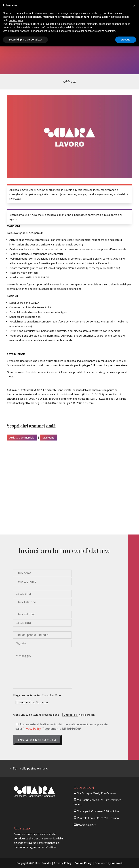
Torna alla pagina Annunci (30, 768)
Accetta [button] (126, 40)
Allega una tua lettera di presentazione (64, 715)
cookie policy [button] (16, 20)
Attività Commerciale (22, 438)
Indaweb (117, 863)
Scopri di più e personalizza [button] (25, 40)
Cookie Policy (83, 863)
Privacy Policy (32, 729)
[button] (134, 6)
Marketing (48, 438)
